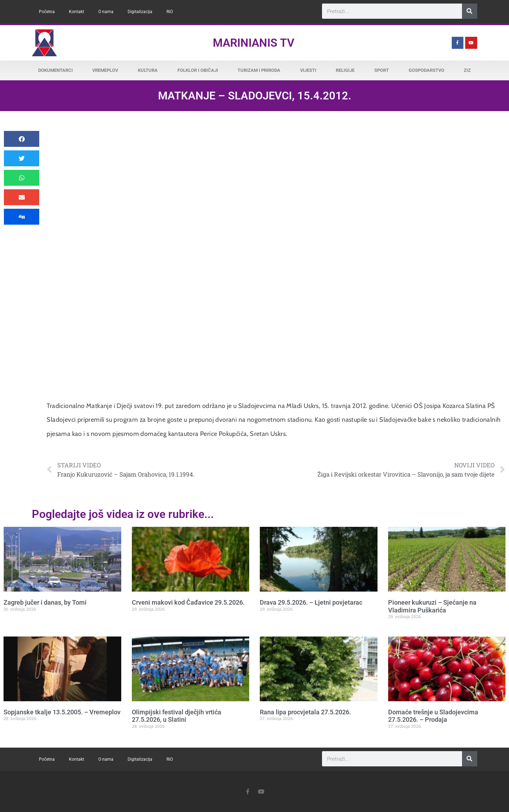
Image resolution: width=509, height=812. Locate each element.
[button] (22, 139)
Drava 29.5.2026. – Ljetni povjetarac (311, 602)
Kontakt (77, 12)
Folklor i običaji (198, 70)
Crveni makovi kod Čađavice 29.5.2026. (188, 602)
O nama (106, 12)
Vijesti (308, 70)
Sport (382, 70)
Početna (47, 12)
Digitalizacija (140, 12)
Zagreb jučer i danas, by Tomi (45, 602)
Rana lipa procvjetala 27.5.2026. (305, 712)
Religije (345, 70)
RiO (170, 12)
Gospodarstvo (426, 70)
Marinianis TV (254, 43)
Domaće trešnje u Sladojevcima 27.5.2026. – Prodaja (433, 716)
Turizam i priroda (259, 70)
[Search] (470, 11)
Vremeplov (105, 70)
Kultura (148, 70)
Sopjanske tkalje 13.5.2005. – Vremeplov (62, 712)
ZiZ (467, 70)
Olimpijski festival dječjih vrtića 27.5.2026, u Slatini (177, 716)
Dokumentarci (55, 70)
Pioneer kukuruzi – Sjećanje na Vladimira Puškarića (432, 606)
